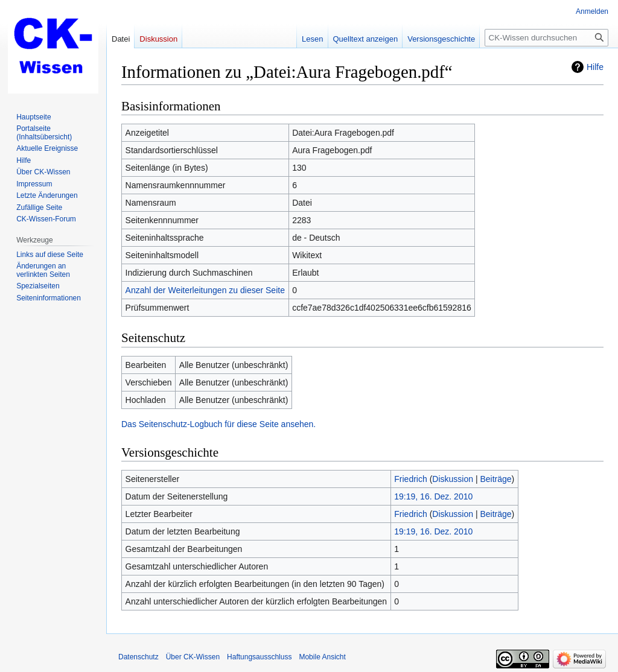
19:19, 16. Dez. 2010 (433, 496)
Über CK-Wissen (193, 657)
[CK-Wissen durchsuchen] (546, 38)
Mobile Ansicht (322, 657)
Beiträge (495, 479)
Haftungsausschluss (259, 657)
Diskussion (453, 479)
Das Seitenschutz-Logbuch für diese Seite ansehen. (218, 424)
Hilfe (595, 67)
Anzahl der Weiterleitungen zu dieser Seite (205, 290)
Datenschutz (139, 657)
